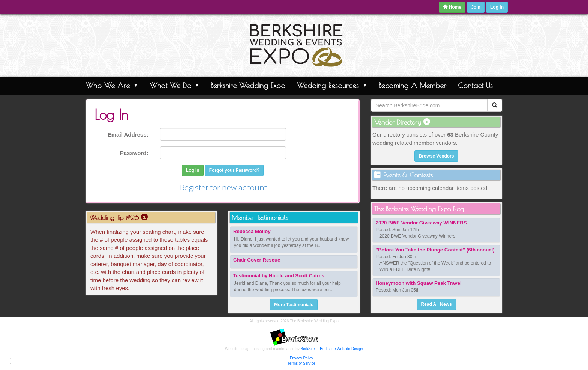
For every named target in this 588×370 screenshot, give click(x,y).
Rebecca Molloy (252, 231)
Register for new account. (224, 187)
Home (452, 7)
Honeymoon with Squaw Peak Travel (419, 283)
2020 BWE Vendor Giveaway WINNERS (421, 223)
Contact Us (475, 85)
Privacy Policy (301, 358)
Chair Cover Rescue (257, 260)
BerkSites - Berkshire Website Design (332, 349)
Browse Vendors (436, 156)
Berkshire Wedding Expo (248, 85)
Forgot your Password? (235, 170)
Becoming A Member (412, 85)
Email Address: (128, 135)
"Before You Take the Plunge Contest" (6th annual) (435, 250)
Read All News (436, 304)
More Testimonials (294, 305)
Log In (497, 7)
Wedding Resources (332, 85)
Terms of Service (301, 363)
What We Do (175, 85)
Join (476, 7)
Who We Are (112, 85)
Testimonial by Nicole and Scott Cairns (279, 276)
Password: (134, 153)
